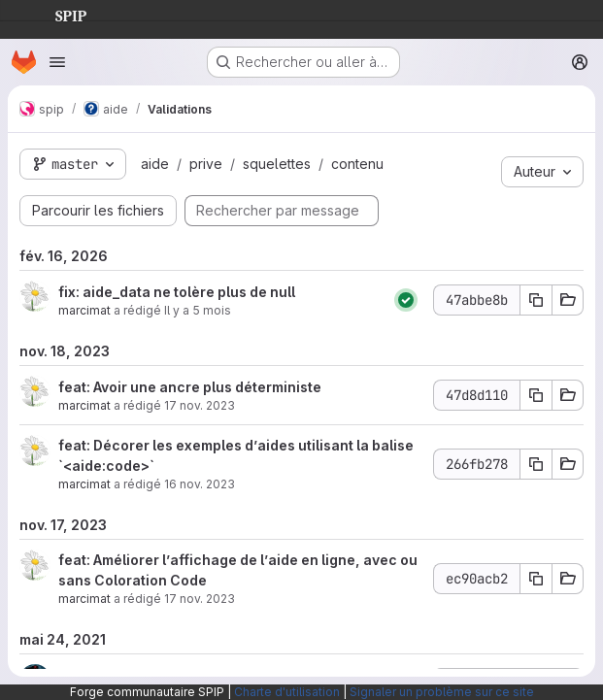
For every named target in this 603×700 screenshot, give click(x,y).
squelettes (277, 164)
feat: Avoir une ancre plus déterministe (190, 387)
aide (155, 164)
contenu (357, 164)
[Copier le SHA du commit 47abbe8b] (536, 300)
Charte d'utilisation (287, 692)
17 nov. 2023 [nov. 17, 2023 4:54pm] (200, 599)
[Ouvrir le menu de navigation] (57, 62)
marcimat (84, 310)
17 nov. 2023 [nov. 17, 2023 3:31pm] (200, 405)
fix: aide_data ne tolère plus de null (177, 292)
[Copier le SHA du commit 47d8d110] (536, 395)
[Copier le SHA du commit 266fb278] (536, 464)
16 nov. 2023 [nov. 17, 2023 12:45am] (200, 484)
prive (206, 164)
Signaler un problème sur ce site (442, 692)
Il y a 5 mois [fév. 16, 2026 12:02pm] (198, 310)
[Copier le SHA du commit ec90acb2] (536, 579)
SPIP (55, 14)
